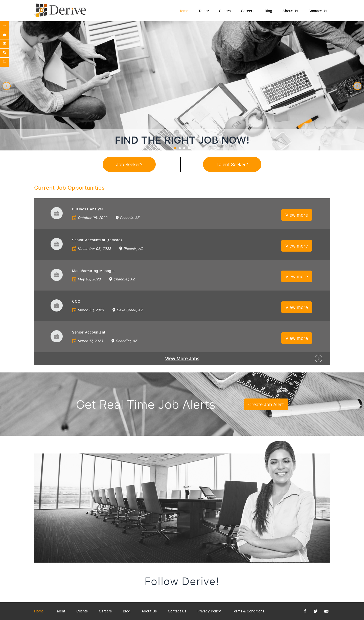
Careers (248, 11)
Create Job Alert (266, 404)
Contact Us (318, 11)
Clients (225, 11)
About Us (290, 11)
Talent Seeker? (232, 164)
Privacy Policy (209, 611)
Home (183, 11)
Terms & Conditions (248, 611)
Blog (268, 11)
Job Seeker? (129, 164)
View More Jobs (182, 359)
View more (297, 215)
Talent (204, 11)
